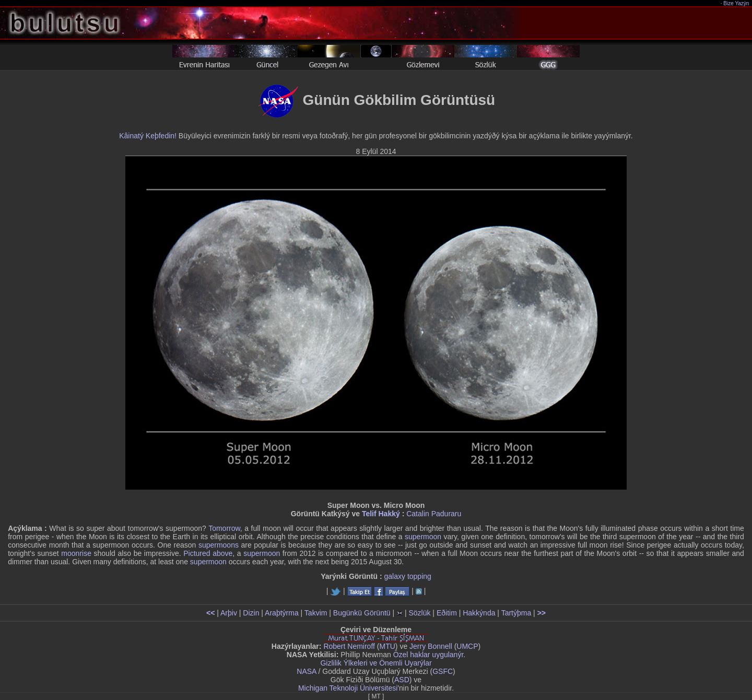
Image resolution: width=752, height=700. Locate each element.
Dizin (251, 613)
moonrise (76, 553)
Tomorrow (224, 528)
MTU (387, 646)
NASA (306, 671)
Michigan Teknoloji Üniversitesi (348, 688)
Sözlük (419, 613)
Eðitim (447, 613)
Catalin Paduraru (434, 514)
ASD (402, 680)
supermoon (423, 537)
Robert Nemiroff (349, 646)
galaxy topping (408, 576)
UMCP (467, 646)
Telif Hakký (381, 514)
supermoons (219, 545)
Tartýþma (516, 613)
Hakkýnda (479, 613)
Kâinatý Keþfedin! (148, 136)
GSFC (443, 671)
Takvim (316, 613)
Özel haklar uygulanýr (428, 655)
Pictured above (208, 553)
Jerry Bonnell (431, 646)
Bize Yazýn (737, 3)
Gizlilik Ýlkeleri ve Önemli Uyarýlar (376, 663)
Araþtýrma (282, 613)
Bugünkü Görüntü (362, 613)
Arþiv (229, 613)
